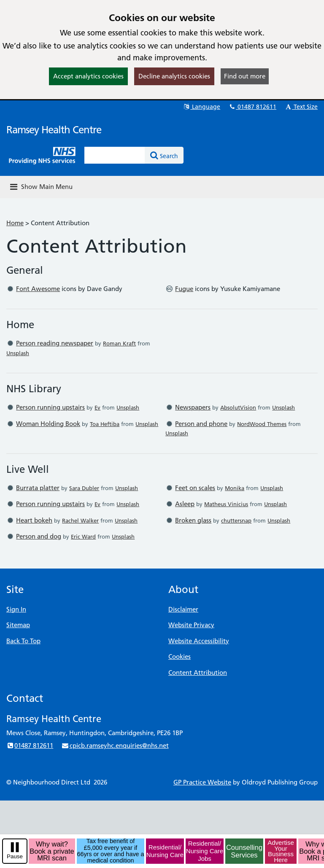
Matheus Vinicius (226, 504)
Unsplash (18, 353)
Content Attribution (198, 673)
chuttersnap (236, 520)
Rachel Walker (80, 520)
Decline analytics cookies (174, 76)
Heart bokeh (34, 520)
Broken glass (193, 520)
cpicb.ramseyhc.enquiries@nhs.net (115, 745)
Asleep (185, 504)
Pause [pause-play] (15, 856)
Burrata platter (38, 488)
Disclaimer (183, 609)
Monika (235, 488)
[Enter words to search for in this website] (115, 155)
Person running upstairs (50, 407)
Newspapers (193, 407)
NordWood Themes (262, 424)
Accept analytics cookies (88, 76)
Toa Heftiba (105, 424)
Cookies (180, 656)
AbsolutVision (238, 407)
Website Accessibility (199, 641)
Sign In (16, 609)
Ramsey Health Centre (54, 130)
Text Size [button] (301, 107)
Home (15, 223)
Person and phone (201, 424)
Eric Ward (83, 536)
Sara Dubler (84, 488)
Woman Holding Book (48, 424)
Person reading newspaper (55, 343)
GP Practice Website (202, 782)
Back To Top (23, 641)
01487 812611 (252, 107)
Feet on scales (195, 488)
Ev (97, 407)
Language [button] (201, 107)
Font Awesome (38, 289)
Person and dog (39, 536)
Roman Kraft (119, 343)
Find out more (245, 76)
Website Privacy (191, 625)
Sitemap (18, 625)
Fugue (184, 289)
